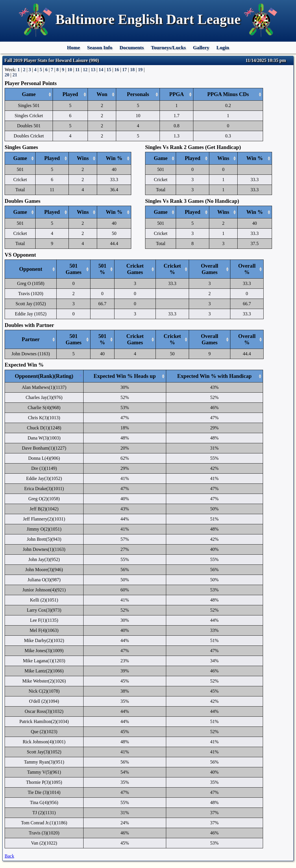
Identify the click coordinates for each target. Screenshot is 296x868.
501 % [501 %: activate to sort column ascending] (102, 269)
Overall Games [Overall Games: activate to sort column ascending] (210, 269)
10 (70, 70)
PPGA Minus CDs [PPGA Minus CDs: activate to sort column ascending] (228, 94)
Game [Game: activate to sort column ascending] (29, 94)
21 (15, 75)
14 (101, 70)
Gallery (201, 47)
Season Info (100, 47)
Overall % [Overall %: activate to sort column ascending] (247, 269)
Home (74, 47)
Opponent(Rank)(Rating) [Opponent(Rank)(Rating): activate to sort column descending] (44, 376)
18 (132, 70)
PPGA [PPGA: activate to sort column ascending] (176, 94)
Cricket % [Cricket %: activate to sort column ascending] (172, 269)
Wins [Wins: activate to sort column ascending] (83, 158)
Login (223, 47)
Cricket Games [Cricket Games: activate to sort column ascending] (135, 269)
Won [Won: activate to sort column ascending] (102, 94)
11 (78, 70)
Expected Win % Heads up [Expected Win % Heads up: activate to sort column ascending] (125, 376)
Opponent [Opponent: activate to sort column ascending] (31, 269)
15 (109, 70)
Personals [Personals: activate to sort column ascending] (138, 94)
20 (7, 75)
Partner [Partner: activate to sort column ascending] (31, 339)
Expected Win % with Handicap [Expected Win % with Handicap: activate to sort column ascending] (214, 376)
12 (85, 70)
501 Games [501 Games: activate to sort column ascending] (74, 269)
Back (9, 856)
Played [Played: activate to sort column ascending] (70, 94)
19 (140, 70)
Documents (132, 47)
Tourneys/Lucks (168, 47)
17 (125, 70)
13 (93, 70)
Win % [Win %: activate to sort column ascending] (114, 158)
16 (117, 70)
